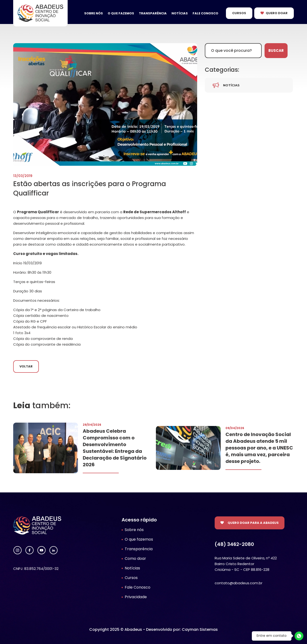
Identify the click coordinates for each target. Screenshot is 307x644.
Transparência (153, 13)
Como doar (135, 558)
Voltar (26, 366)
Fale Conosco (205, 13)
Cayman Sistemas (200, 629)
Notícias (180, 13)
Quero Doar (277, 13)
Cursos (239, 13)
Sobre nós (94, 13)
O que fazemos (121, 13)
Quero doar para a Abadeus (253, 523)
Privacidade (136, 597)
